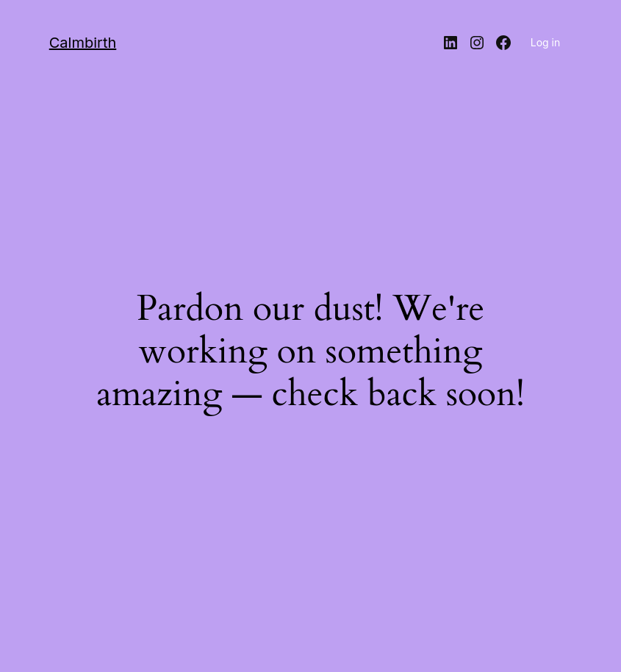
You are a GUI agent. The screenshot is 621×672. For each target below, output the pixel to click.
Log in (546, 42)
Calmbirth (83, 43)
